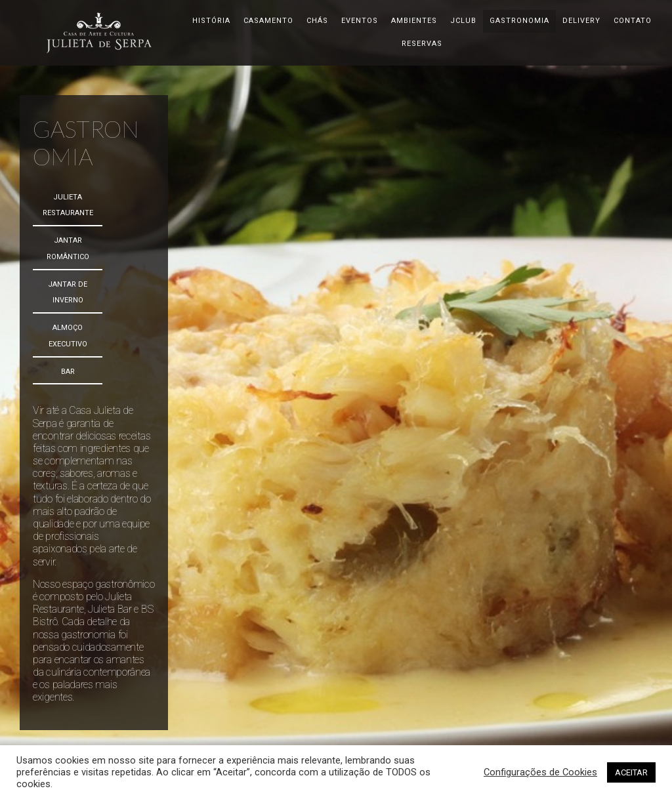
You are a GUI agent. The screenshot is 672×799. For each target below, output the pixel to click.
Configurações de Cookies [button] (540, 772)
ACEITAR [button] (631, 772)
